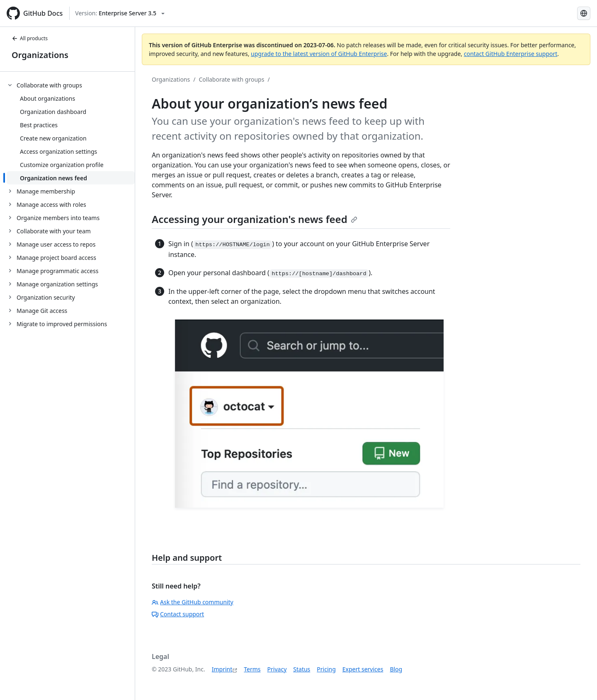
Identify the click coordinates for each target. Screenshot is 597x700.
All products (30, 38)
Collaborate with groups (231, 79)
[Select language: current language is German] (584, 13)
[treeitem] (71, 131)
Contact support (178, 614)
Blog (396, 669)
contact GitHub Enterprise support (511, 54)
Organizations (40, 55)
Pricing (326, 669)
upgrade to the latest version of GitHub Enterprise (319, 54)
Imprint (222, 669)
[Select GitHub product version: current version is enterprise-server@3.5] (120, 13)
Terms (252, 669)
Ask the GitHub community (193, 602)
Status (302, 669)
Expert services (363, 669)
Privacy (277, 669)
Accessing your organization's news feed (255, 219)
